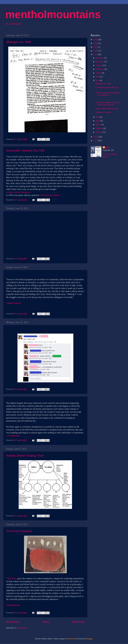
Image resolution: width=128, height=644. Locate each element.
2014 (96, 51)
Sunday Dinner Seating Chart (25, 455)
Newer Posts (13, 622)
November (100, 62)
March (99, 125)
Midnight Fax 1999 (18, 42)
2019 (96, 40)
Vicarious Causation (19, 531)
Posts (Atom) (22, 628)
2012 (96, 137)
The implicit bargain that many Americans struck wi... (107, 104)
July (98, 77)
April (98, 121)
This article (12, 578)
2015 (96, 47)
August (99, 73)
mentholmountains (53, 14)
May (98, 117)
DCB (107, 148)
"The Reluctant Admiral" (50, 195)
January (99, 132)
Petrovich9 (72, 639)
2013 (96, 55)
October (99, 65)
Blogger (90, 639)
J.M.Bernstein (14, 436)
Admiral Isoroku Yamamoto (19, 192)
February (100, 128)
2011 (96, 140)
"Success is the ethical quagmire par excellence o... (108, 94)
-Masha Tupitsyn (14, 303)
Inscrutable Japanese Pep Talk (25, 150)
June (98, 80)
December (100, 58)
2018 (96, 43)
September (100, 69)
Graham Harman (13, 605)
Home (46, 622)
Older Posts (78, 622)
